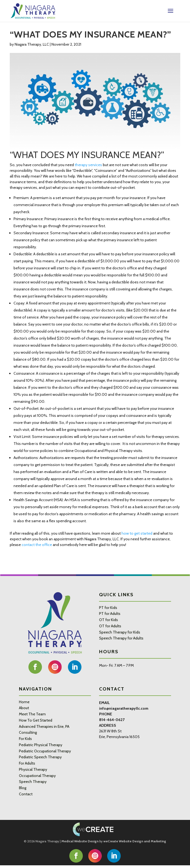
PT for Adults (110, 614)
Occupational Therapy (37, 776)
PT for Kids (108, 608)
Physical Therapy (33, 769)
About (24, 708)
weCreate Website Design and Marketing (135, 841)
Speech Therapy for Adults (121, 638)
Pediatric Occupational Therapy (45, 751)
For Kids (25, 739)
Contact (26, 794)
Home (24, 702)
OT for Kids (109, 620)
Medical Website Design (80, 841)
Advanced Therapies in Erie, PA (44, 726)
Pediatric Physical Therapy (41, 745)
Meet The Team (32, 714)
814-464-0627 (112, 720)
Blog (23, 788)
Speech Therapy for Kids (120, 632)
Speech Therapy (33, 782)
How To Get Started (36, 720)
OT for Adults (110, 626)
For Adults (27, 763)
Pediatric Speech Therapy (40, 757)
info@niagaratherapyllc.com (124, 708)
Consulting (28, 732)
